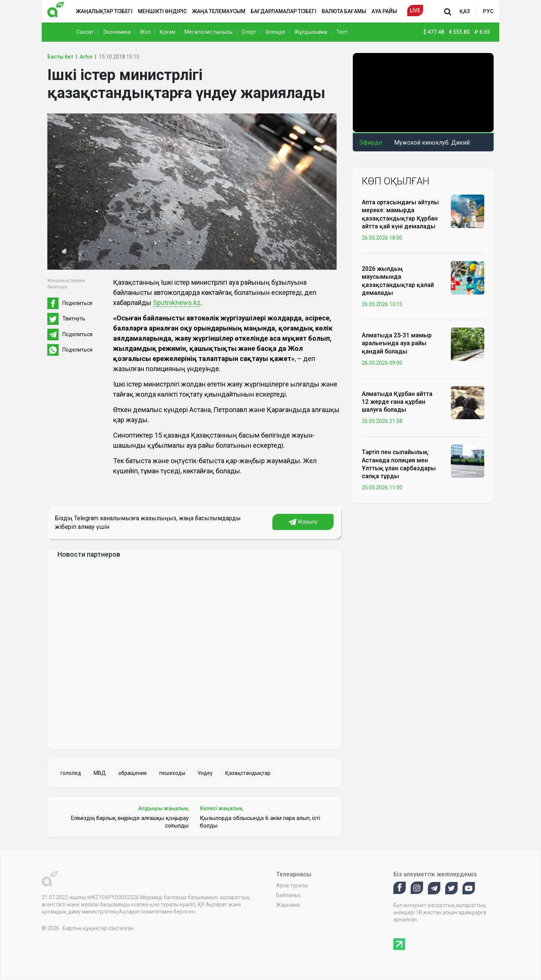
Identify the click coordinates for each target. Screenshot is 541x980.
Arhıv (86, 57)
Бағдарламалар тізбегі (283, 11)
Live (415, 11)
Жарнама (288, 905)
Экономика (117, 32)
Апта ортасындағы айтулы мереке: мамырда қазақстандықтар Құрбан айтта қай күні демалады (400, 214)
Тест (342, 32)
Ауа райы (384, 11)
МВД (100, 773)
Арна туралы (292, 885)
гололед (71, 773)
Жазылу (303, 522)
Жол (145, 32)
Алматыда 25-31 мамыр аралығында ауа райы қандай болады (397, 343)
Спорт (249, 32)
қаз (465, 11)
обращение (133, 773)
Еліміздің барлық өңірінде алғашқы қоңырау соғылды (130, 822)
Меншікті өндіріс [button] (162, 11)
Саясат (85, 32)
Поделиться (77, 303)
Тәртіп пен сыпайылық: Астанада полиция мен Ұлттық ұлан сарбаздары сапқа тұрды (399, 464)
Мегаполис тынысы (209, 32)
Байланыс (289, 895)
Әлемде (275, 32)
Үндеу (205, 773)
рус (488, 11)
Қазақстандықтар (248, 773)
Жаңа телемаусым (219, 11)
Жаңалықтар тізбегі (104, 11)
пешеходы (172, 773)
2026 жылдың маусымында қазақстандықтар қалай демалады (398, 281)
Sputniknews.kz (177, 303)
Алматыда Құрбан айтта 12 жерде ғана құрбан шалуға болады (397, 402)
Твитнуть (74, 319)
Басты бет (60, 57)
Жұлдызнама (311, 32)
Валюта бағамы (344, 11)
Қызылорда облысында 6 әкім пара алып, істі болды (260, 822)
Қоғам (168, 32)
